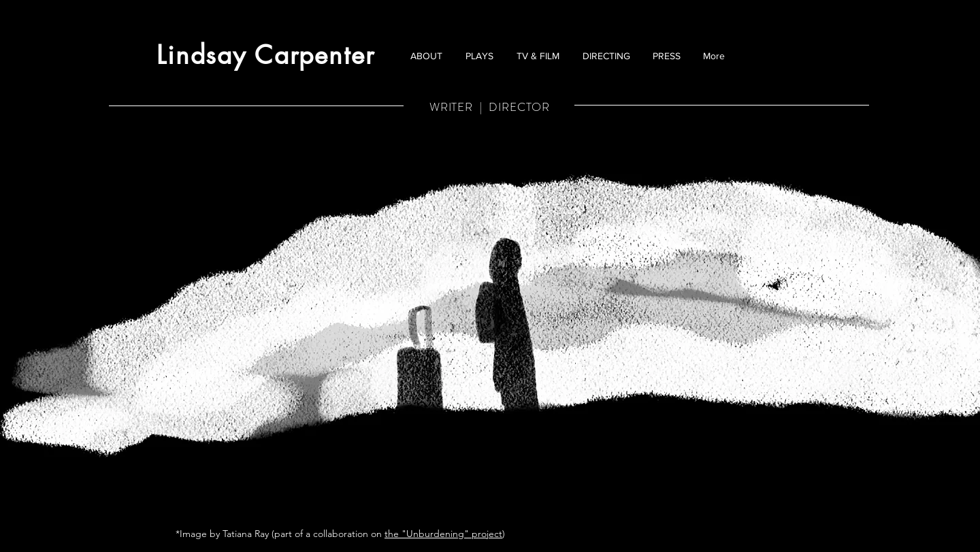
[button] (479, 56)
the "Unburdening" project (443, 534)
